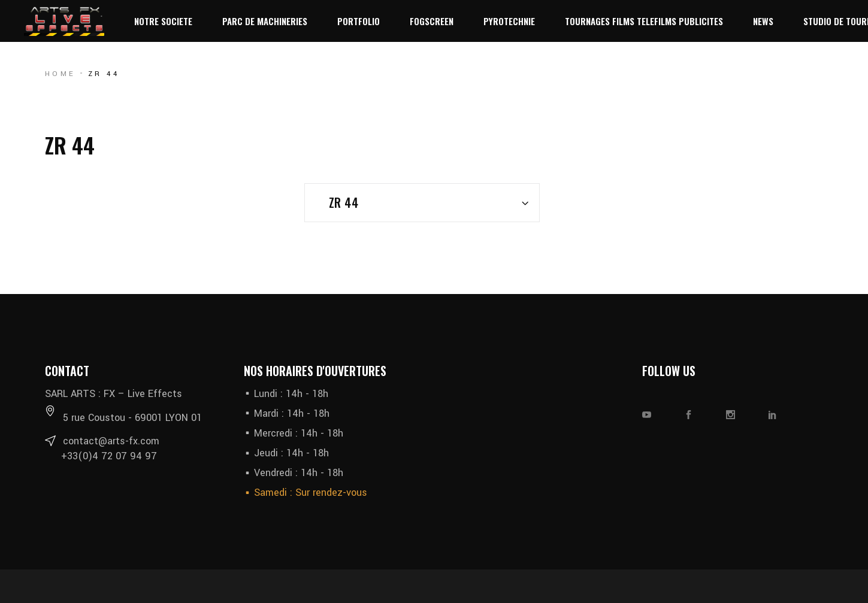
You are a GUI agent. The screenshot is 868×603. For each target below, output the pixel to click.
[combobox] (422, 203)
